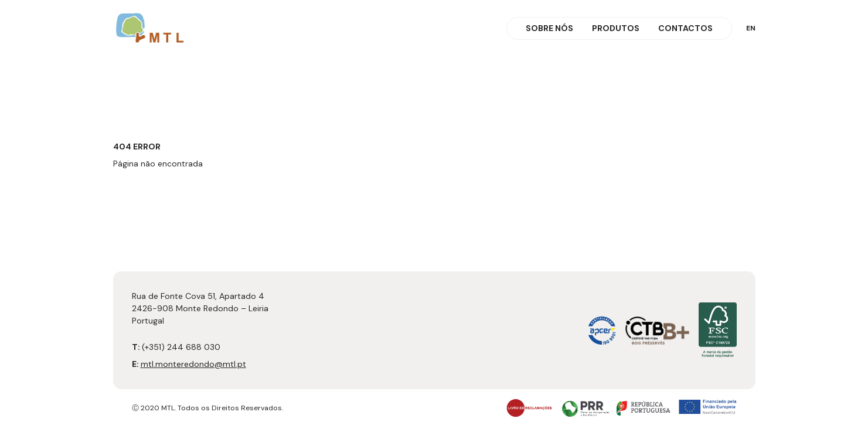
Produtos (616, 28)
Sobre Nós (549, 28)
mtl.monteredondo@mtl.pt (193, 364)
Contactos (685, 28)
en (751, 28)
